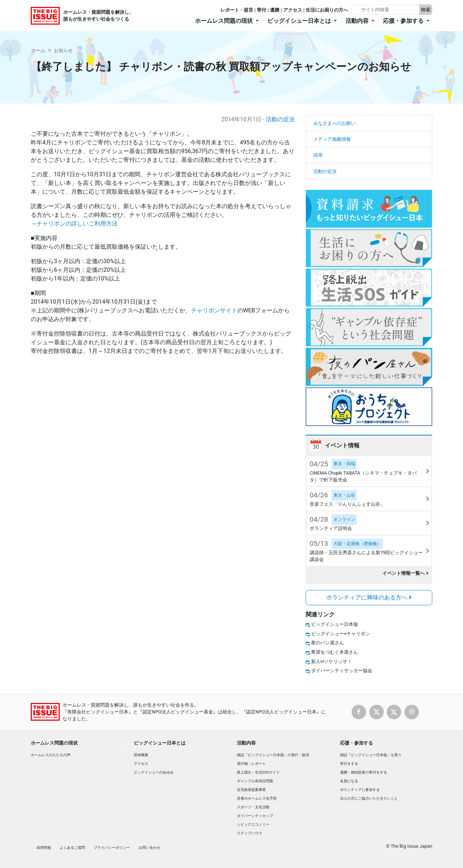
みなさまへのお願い (334, 123)
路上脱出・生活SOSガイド (258, 772)
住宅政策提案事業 (251, 790)
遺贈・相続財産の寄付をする (364, 772)
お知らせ (63, 50)
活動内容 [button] (358, 21)
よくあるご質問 (72, 848)
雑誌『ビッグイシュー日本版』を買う (371, 755)
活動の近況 (280, 119)
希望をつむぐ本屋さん (335, 652)
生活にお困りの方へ (327, 10)
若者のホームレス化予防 (257, 798)
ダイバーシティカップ (255, 816)
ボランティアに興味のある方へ (369, 597)
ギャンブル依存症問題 (255, 781)
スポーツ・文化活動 (253, 807)
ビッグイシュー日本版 (335, 624)
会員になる (349, 781)
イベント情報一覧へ (405, 573)
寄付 (262, 10)
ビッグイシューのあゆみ (154, 772)
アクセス (293, 10)
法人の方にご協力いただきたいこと (369, 798)
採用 (318, 155)
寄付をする (349, 764)
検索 (426, 10)
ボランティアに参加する (360, 790)
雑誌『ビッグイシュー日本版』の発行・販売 (273, 755)
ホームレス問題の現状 (54, 743)
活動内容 (246, 743)
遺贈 (275, 10)
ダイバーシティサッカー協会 (342, 671)
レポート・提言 (237, 10)
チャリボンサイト (214, 310)
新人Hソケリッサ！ (332, 661)
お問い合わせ (149, 848)
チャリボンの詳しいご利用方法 (77, 224)
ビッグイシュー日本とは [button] (300, 21)
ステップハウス (250, 833)
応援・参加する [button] (404, 21)
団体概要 (141, 755)
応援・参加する (356, 743)
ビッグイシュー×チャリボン (341, 634)
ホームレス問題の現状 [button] (225, 21)
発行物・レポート (251, 764)
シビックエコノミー (253, 824)
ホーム (38, 50)
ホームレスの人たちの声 (51, 755)
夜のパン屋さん (328, 643)
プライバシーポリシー (112, 848)
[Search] (386, 10)
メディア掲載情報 (332, 139)
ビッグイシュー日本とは (160, 743)
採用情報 (44, 848)
